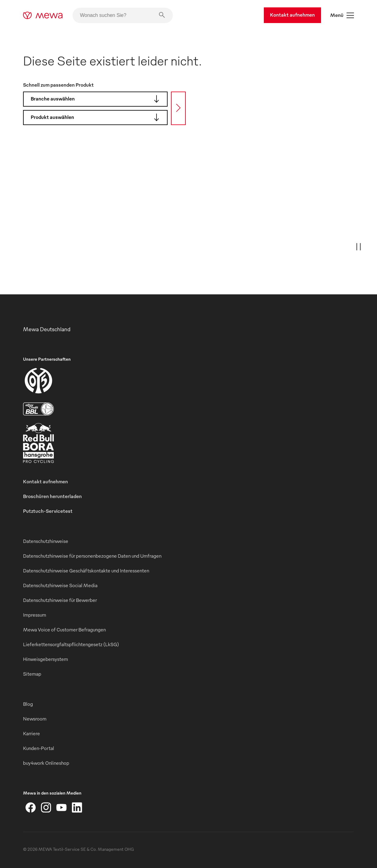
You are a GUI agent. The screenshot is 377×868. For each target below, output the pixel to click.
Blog (28, 704)
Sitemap (32, 674)
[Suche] (178, 108)
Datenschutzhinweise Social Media (60, 585)
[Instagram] (46, 807)
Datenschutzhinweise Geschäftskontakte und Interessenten (86, 571)
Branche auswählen (97, 99)
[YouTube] (62, 807)
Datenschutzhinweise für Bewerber (60, 600)
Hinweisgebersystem (46, 659)
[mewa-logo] (43, 15)
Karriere (32, 733)
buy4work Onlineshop (46, 763)
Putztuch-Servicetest (48, 511)
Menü (342, 15)
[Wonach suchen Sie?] (123, 15)
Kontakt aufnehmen (292, 15)
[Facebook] (31, 807)
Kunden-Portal (39, 748)
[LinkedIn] (77, 807)
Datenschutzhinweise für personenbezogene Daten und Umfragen (92, 556)
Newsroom (35, 719)
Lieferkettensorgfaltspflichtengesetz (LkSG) (71, 644)
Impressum (35, 615)
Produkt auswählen (97, 117)
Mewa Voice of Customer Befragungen (64, 630)
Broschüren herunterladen (52, 496)
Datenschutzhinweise (46, 541)
